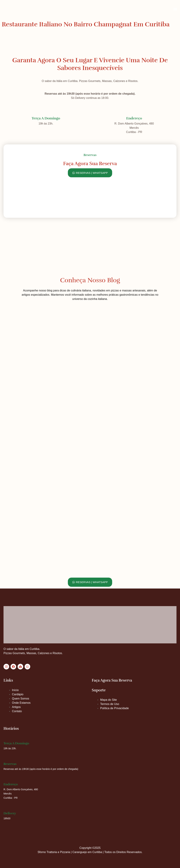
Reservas (10, 764)
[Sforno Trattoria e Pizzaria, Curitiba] (90, 236)
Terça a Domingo (46, 117)
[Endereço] (134, 111)
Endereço (134, 117)
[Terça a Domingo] (46, 111)
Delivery (10, 813)
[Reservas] (6, 759)
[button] (175, 9)
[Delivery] (6, 808)
